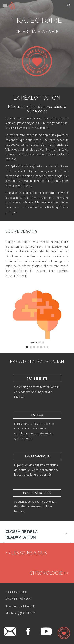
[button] (5, 5)
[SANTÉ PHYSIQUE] (37, 456)
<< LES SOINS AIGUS (26, 553)
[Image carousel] (37, 319)
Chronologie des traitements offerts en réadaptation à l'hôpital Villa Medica (37, 392)
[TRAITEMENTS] (37, 378)
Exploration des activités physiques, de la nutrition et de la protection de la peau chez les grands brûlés (37, 470)
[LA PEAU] (37, 415)
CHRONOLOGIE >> (49, 573)
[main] (37, 19)
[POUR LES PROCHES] (37, 493)
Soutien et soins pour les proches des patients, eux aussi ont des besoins (35, 506)
